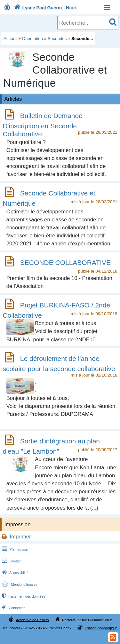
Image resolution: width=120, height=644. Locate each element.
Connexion (13, 608)
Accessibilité (15, 573)
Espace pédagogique (101, 628)
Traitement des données (23, 596)
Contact (11, 561)
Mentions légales (19, 584)
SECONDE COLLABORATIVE (65, 262)
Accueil (10, 39)
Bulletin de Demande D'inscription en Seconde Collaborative (42, 125)
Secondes (57, 39)
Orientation (33, 39)
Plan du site (14, 549)
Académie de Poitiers (32, 620)
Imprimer (20, 537)
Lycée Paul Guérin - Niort (45, 8)
